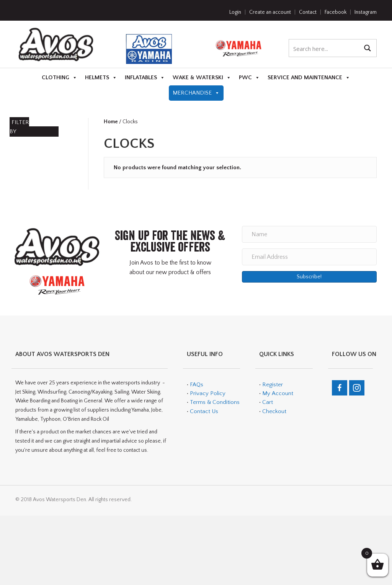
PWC (249, 78)
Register (273, 385)
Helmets (101, 78)
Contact (308, 12)
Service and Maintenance (309, 78)
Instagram (366, 12)
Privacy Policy (208, 393)
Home (111, 122)
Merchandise (196, 93)
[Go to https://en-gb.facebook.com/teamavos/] (340, 388)
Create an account (270, 12)
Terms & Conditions (214, 402)
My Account (278, 393)
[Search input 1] (324, 48)
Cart (268, 402)
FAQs (197, 385)
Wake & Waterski (202, 78)
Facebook (336, 12)
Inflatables (145, 78)
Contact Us (204, 411)
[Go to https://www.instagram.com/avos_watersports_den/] (357, 388)
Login (235, 12)
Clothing (60, 78)
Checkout (274, 411)
